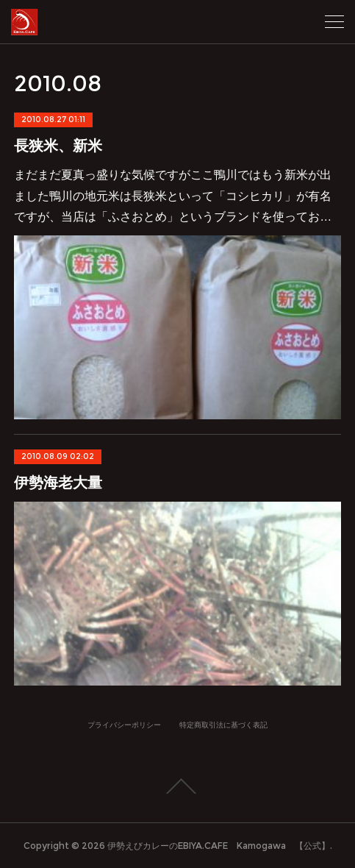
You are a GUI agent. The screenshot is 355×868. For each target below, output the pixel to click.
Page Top (177, 786)
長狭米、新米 (58, 146)
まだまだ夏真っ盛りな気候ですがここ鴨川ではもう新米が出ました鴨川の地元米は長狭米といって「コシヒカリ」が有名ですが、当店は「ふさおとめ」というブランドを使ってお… (173, 196)
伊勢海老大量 (58, 483)
